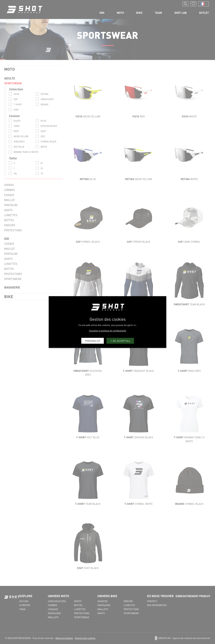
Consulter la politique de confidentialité (108, 330)
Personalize (93, 341)
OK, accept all (120, 341)
